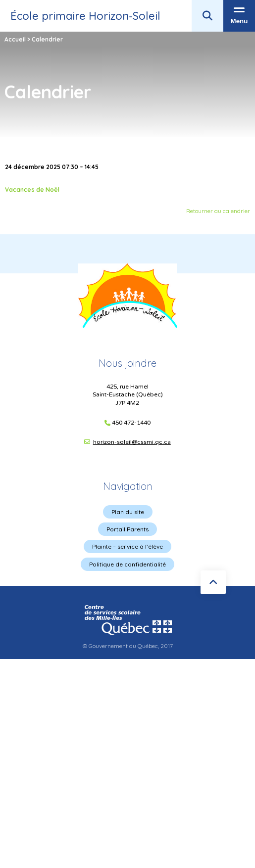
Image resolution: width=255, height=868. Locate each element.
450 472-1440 (131, 423)
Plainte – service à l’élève (127, 546)
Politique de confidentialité (127, 564)
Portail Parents (127, 529)
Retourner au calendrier (218, 211)
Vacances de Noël (32, 190)
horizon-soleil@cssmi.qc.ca (132, 442)
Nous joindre (127, 363)
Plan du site (128, 512)
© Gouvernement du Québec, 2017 (128, 646)
